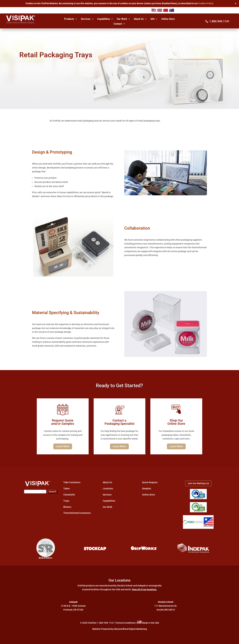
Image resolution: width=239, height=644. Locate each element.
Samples (147, 489)
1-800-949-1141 (106, 623)
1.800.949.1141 (219, 21)
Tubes (67, 489)
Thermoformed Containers (77, 513)
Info (153, 19)
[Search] (35, 492)
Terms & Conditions (125, 623)
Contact (118, 24)
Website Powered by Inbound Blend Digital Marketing (119, 629)
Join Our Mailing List (198, 483)
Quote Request (150, 482)
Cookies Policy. (206, 3)
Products (69, 19)
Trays (66, 501)
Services (86, 19)
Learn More (63, 446)
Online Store (168, 19)
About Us (139, 19)
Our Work (122, 19)
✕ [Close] (236, 3)
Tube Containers (72, 482)
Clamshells (69, 495)
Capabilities (104, 19)
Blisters (67, 507)
